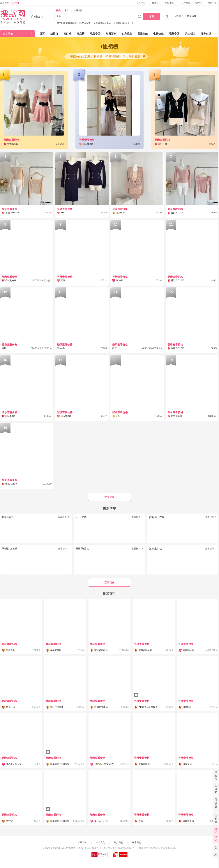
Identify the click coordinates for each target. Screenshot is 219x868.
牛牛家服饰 (56, 650)
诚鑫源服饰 (188, 821)
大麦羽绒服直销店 (102, 23)
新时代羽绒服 (145, 650)
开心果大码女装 (14, 764)
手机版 (186, 3)
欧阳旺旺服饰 (101, 707)
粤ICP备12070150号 (88, 848)
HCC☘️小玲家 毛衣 (104, 764)
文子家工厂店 (101, 821)
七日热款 (158, 34)
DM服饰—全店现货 (148, 707)
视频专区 (174, 34)
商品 (58, 10)
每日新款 (111, 34)
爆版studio (188, 764)
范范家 (9, 821)
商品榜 (81, 34)
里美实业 (10, 650)
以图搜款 (78, 10)
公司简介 (82, 842)
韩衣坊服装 (85, 23)
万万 (141, 821)
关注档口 (190, 34)
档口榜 (67, 34)
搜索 (151, 17)
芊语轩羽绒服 (101, 650)
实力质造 (127, 34)
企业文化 (100, 842)
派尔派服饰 (144, 764)
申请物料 (192, 16)
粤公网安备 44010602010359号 (119, 848)
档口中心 (171, 3)
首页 (42, 34)
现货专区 (95, 34)
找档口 (54, 34)
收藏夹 (156, 3)
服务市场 (206, 34)
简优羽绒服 (188, 650)
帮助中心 (199, 3)
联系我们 (137, 842)
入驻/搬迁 (179, 16)
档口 (67, 10)
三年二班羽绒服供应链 (66, 23)
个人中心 (142, 3)
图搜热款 (143, 34)
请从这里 (9, 3)
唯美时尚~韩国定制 (60, 764)
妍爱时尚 (10, 707)
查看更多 (110, 582)
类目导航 (8, 34)
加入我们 (119, 842)
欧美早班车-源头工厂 (124, 23)
